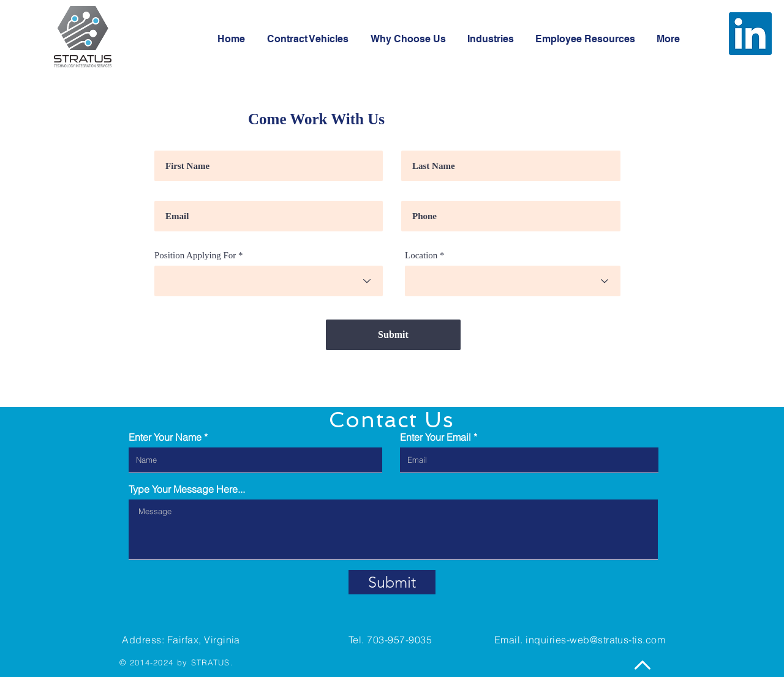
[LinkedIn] (750, 34)
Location (421, 256)
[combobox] (269, 281)
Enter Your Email (435, 437)
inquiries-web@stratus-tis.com (595, 640)
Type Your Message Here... (187, 489)
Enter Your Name (165, 437)
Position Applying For (195, 256)
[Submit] (393, 335)
